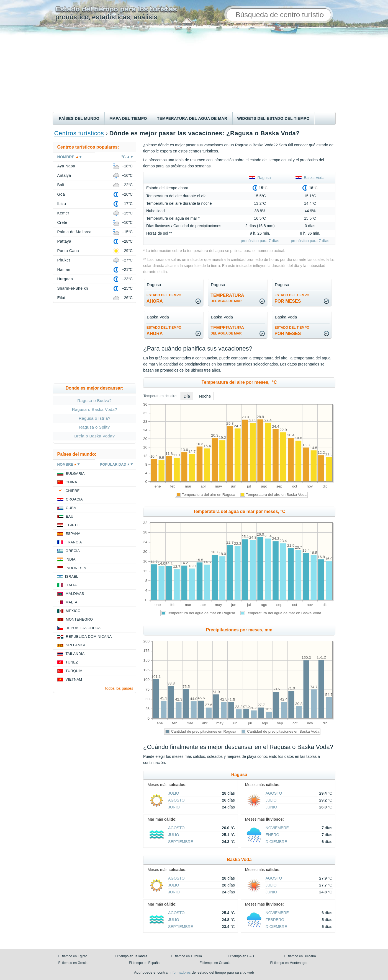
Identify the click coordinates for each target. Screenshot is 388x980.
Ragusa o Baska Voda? (95, 409)
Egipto (73, 525)
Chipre (73, 491)
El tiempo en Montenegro (289, 963)
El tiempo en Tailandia (131, 956)
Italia (71, 585)
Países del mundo (79, 118)
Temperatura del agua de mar (192, 118)
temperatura (227, 298)
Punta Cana (68, 251)
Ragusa (260, 178)
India (71, 559)
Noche (205, 396)
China (71, 482)
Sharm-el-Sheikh (73, 288)
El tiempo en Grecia (73, 963)
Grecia (73, 551)
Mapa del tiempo (128, 118)
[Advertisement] (194, 71)
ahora (164, 298)
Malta (72, 602)
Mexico (73, 611)
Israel (72, 576)
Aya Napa (66, 166)
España (73, 534)
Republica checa (83, 628)
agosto (176, 800)
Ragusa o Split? (95, 427)
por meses (292, 298)
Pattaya (64, 241)
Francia (74, 542)
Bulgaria (75, 474)
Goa (61, 194)
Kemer (63, 213)
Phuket (64, 260)
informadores (180, 972)
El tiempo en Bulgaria (300, 956)
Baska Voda (310, 178)
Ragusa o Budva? (94, 400)
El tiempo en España (144, 963)
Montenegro (79, 619)
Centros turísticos (79, 133)
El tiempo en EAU (241, 956)
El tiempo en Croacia (215, 963)
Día (187, 396)
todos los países (119, 688)
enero (273, 835)
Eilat (61, 298)
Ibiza (62, 204)
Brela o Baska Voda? (94, 436)
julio (174, 793)
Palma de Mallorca (74, 232)
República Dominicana (89, 637)
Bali (61, 185)
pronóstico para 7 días (260, 241)
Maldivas (75, 594)
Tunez (72, 662)
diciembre (276, 842)
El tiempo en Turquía (187, 956)
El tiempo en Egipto (73, 956)
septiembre (181, 842)
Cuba (71, 508)
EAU (70, 516)
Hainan (64, 269)
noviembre (277, 828)
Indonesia (76, 568)
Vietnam (74, 679)
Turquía (74, 671)
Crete (62, 222)
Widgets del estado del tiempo (273, 118)
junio (174, 807)
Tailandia (75, 654)
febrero (275, 920)
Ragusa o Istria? (94, 418)
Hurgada (65, 279)
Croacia (74, 499)
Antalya (64, 175)
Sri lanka (76, 645)
